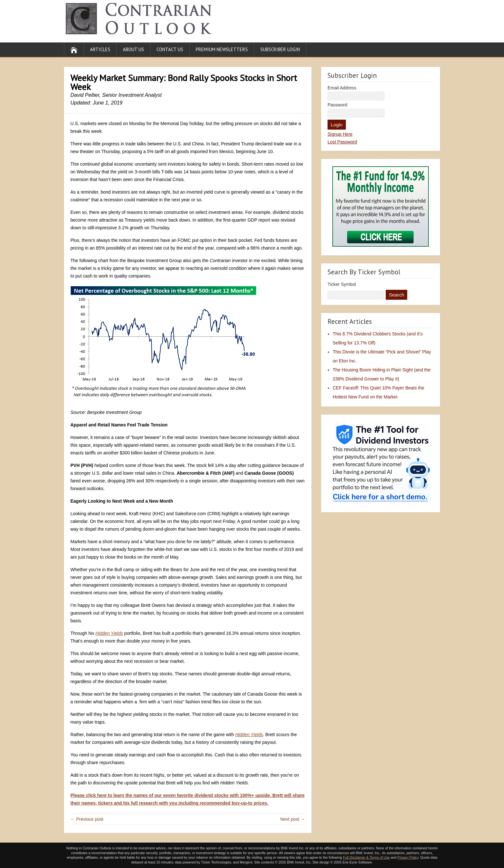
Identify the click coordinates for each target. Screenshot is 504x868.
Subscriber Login (280, 49)
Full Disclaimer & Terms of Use (366, 857)
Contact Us (170, 49)
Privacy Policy (408, 857)
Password (337, 105)
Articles (100, 49)
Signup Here (340, 134)
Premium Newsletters (222, 49)
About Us (133, 49)
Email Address (342, 88)
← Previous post (87, 819)
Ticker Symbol (342, 284)
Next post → (293, 819)
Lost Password (342, 142)
